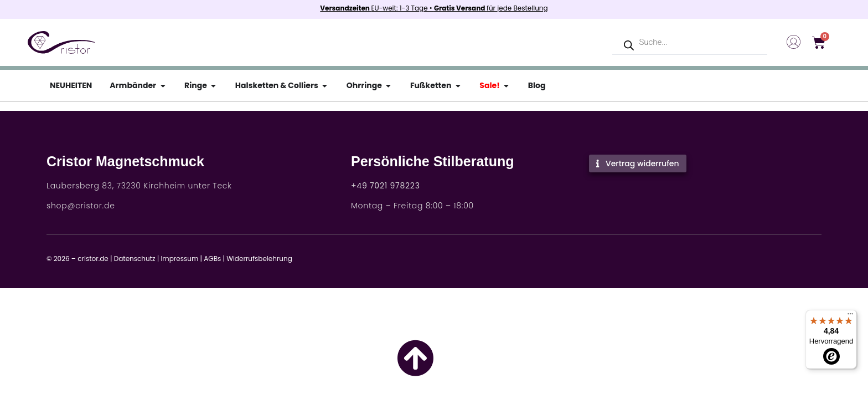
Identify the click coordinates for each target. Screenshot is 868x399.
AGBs (212, 259)
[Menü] (850, 316)
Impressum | (181, 259)
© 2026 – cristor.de (77, 259)
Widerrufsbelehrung (259, 259)
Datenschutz (135, 259)
